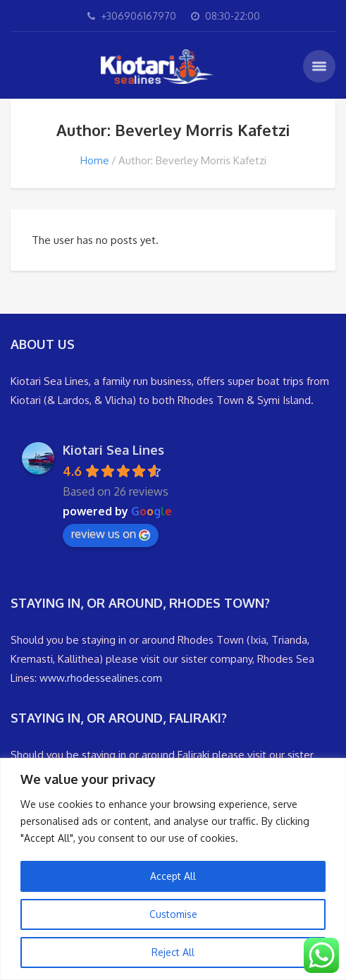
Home (95, 160)
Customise (173, 914)
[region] (173, 869)
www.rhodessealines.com (101, 678)
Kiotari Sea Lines (113, 450)
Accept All (173, 876)
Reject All (173, 952)
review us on (111, 534)
